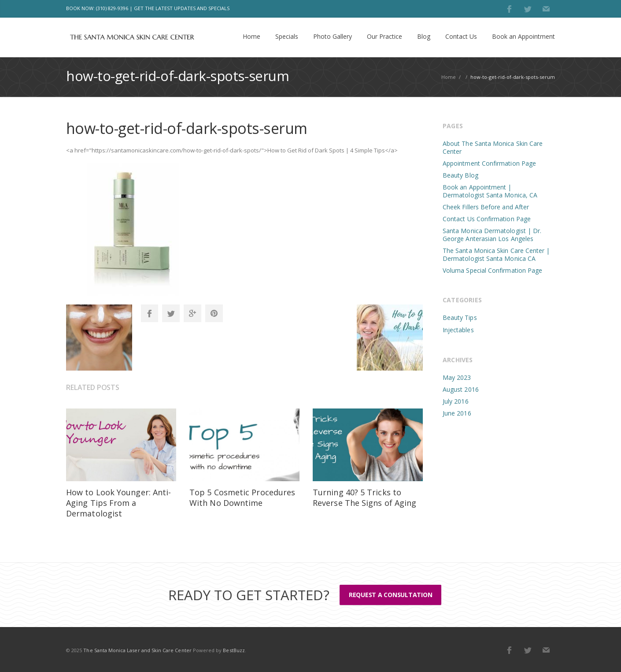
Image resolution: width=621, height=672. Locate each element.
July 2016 (456, 401)
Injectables (458, 330)
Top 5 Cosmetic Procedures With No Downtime (242, 498)
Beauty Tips (460, 317)
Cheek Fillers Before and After (486, 207)
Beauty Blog (460, 175)
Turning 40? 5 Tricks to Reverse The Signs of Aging (364, 498)
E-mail (546, 9)
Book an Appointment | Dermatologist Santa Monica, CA (490, 191)
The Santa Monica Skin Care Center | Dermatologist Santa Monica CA (496, 254)
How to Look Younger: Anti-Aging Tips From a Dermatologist (118, 503)
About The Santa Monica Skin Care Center (493, 147)
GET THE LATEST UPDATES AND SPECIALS (182, 8)
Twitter (528, 9)
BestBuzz (234, 650)
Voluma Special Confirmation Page (492, 270)
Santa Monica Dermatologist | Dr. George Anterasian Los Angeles (492, 235)
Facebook (509, 9)
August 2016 (461, 389)
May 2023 (457, 377)
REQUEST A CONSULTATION (390, 595)
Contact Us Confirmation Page (487, 219)
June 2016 (457, 413)
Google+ (192, 313)
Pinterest (214, 313)
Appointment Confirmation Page (489, 163)
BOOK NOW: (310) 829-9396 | (99, 8)
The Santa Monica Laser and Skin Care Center (137, 650)
